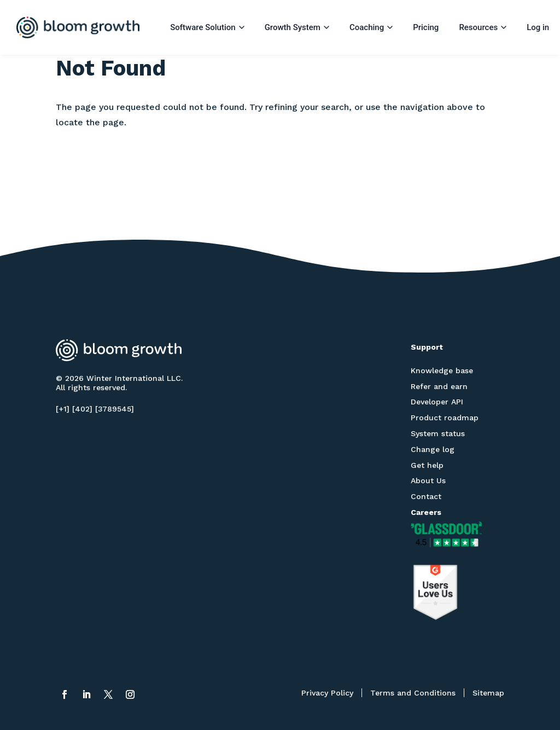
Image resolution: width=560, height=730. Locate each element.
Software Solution (207, 27)
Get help (427, 465)
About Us (428, 480)
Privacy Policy (327, 693)
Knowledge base (442, 370)
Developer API (437, 402)
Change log (433, 449)
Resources (483, 27)
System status (438, 433)
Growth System (297, 27)
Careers (426, 512)
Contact (426, 496)
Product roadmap (445, 418)
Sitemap (488, 693)
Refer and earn (439, 386)
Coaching (371, 27)
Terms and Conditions (413, 693)
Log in (538, 27)
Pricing (426, 27)
